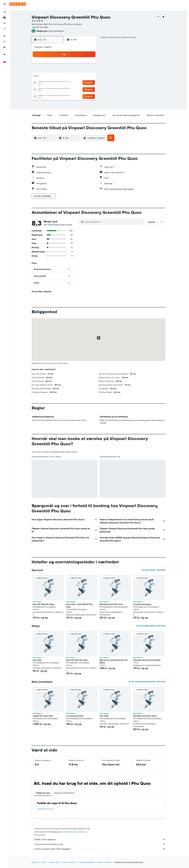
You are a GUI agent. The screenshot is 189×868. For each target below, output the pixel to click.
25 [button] (59, 89)
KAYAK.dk (36, 862)
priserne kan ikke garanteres (77, 832)
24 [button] (52, 89)
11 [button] (59, 77)
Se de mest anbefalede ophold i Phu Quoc (148, 682)
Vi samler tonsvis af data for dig (100, 844)
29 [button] (84, 89)
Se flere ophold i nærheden (154, 570)
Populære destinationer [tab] (65, 793)
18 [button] (59, 83)
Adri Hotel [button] (38, 660)
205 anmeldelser (57, 31)
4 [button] (59, 70)
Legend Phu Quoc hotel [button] (43, 716)
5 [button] (65, 70)
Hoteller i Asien (55, 862)
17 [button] (52, 83)
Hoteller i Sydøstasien (87, 862)
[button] (4, 4)
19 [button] (65, 83)
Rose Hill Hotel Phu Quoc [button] (44, 604)
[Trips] (4, 55)
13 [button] (71, 77)
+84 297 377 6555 (40, 27)
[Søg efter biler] (4, 23)
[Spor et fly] (4, 42)
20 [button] (71, 83)
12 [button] (65, 77)
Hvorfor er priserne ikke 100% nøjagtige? (100, 849)
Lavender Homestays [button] (143, 604)
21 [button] (78, 83)
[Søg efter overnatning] (4, 18)
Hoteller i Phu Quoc (46, 809)
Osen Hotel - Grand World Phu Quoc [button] (80, 606)
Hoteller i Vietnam (70, 862)
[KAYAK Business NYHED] (4, 47)
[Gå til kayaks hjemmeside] (18, 4)
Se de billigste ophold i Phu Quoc (152, 626)
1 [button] (84, 64)
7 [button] (78, 70)
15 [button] (84, 77)
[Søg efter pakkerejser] (4, 29)
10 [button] (52, 77)
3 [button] (52, 70)
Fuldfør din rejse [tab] (43, 793)
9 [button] (90, 70)
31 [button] (52, 95)
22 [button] (84, 83)
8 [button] (84, 70)
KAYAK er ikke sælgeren (100, 839)
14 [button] (78, 77)
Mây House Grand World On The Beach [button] (114, 661)
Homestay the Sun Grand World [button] (147, 660)
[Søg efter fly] (4, 12)
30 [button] (90, 89)
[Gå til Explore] (4, 36)
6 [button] (71, 70)
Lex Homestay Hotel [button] (75, 716)
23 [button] (90, 83)
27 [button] (71, 89)
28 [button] (78, 89)
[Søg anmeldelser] (114, 222)
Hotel (44, 862)
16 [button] (90, 77)
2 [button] (90, 64)
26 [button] (65, 89)
